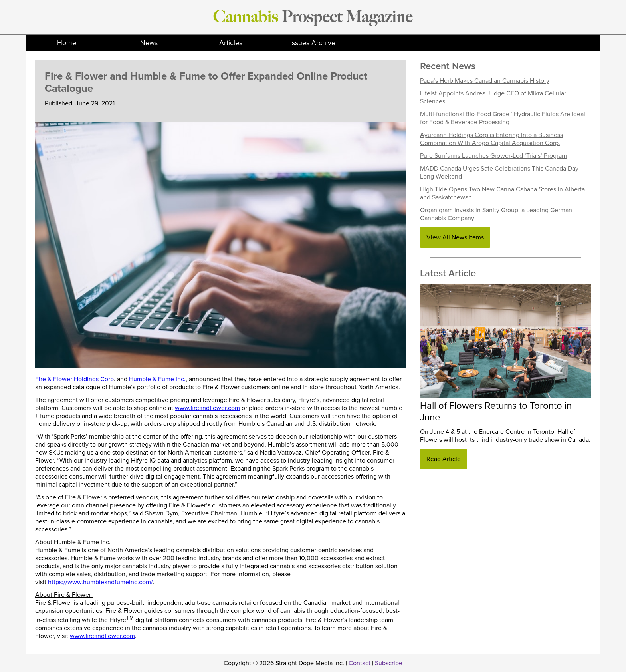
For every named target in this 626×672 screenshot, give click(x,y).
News (149, 43)
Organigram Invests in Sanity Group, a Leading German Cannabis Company (496, 214)
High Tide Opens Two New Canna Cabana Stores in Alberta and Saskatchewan (502, 193)
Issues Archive (313, 43)
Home (67, 43)
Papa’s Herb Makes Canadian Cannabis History (485, 81)
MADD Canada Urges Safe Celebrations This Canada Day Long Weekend (499, 173)
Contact (360, 663)
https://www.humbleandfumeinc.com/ (100, 582)
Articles (231, 43)
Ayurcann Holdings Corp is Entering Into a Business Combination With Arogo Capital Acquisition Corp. (491, 139)
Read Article (444, 459)
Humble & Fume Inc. (157, 379)
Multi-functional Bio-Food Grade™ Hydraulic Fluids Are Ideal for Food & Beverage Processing (503, 118)
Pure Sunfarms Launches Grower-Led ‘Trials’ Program (493, 156)
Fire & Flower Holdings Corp (74, 379)
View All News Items (455, 237)
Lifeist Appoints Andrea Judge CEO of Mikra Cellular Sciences (493, 97)
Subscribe (389, 663)
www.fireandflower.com (207, 408)
